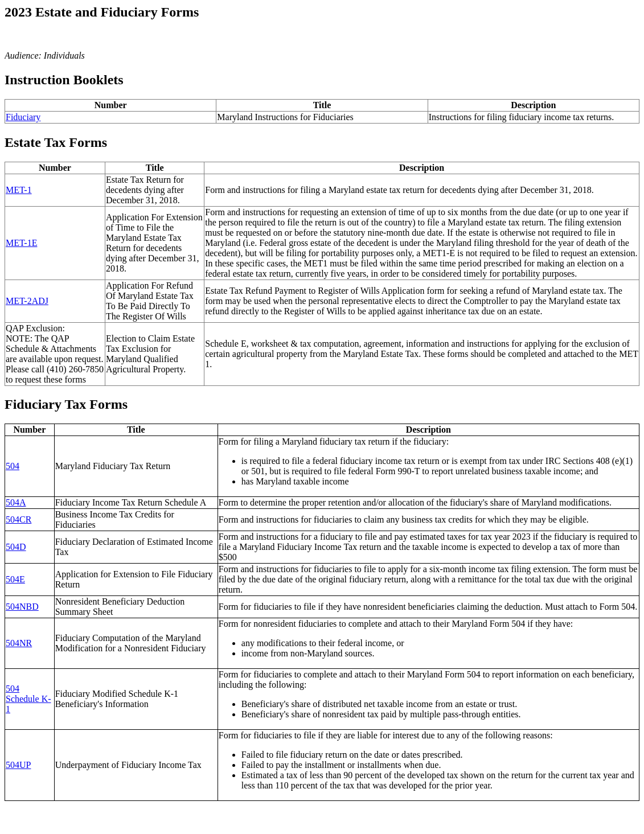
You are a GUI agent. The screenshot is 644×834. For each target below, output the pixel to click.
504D (16, 547)
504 (13, 466)
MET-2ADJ (27, 301)
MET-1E (21, 243)
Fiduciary (23, 117)
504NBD (22, 607)
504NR (19, 643)
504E (15, 579)
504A (16, 502)
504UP (18, 765)
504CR (19, 519)
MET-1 (19, 190)
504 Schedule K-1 (28, 699)
